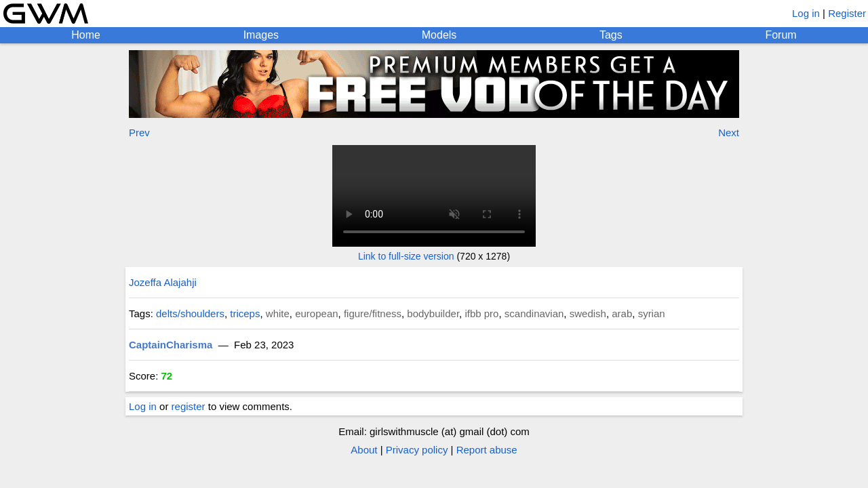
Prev (139, 133)
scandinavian (534, 313)
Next (729, 133)
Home (86, 35)
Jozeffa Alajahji (163, 282)
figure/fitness (373, 313)
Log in (806, 13)
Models (439, 35)
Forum (781, 35)
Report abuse (487, 450)
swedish (588, 313)
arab (622, 313)
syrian (652, 313)
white (278, 313)
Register (847, 13)
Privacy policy (417, 450)
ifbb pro (481, 313)
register (189, 406)
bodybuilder (433, 313)
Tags (611, 35)
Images (261, 35)
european (316, 313)
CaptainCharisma (171, 345)
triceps (245, 313)
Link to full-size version (406, 256)
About (364, 450)
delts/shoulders (190, 313)
